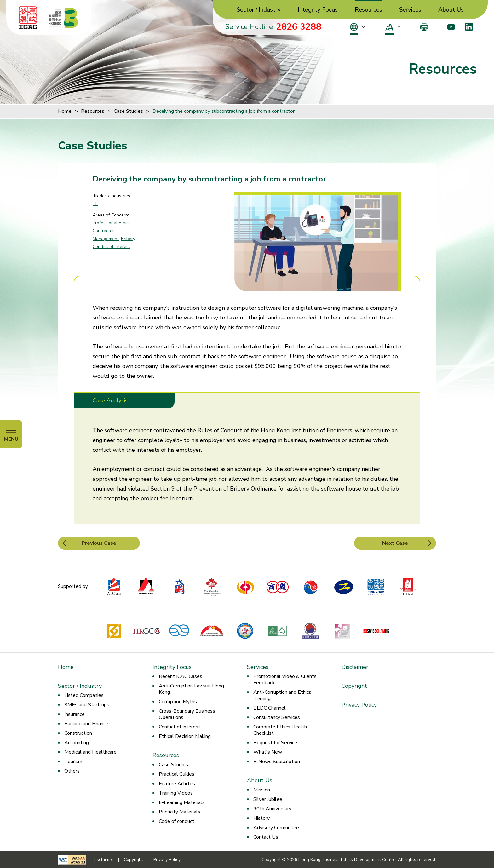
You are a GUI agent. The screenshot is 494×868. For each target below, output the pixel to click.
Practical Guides (177, 774)
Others (72, 771)
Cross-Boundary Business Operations (187, 714)
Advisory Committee (276, 828)
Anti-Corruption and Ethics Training (282, 695)
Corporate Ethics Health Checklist (280, 730)
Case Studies (128, 111)
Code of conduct (177, 821)
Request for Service (275, 743)
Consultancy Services (277, 717)
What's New (268, 752)
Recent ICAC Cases (181, 676)
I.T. (95, 204)
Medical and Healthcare (90, 752)
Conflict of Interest (111, 247)
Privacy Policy (359, 705)
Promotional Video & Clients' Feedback (286, 680)
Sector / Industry (259, 10)
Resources (368, 10)
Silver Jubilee (268, 799)
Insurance (75, 714)
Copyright (354, 686)
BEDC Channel (270, 708)
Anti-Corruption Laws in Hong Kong (191, 689)
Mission (262, 790)
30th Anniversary (272, 809)
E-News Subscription (277, 762)
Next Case (395, 543)
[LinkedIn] (469, 27)
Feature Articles (177, 784)
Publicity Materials (180, 812)
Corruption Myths (178, 702)
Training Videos (176, 793)
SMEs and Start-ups (87, 705)
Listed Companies (84, 695)
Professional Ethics (112, 223)
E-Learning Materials (182, 802)
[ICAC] (28, 18)
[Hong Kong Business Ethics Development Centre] (63, 18)
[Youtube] (451, 27)
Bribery (128, 239)
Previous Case (99, 543)
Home (65, 111)
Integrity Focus (318, 10)
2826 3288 (299, 27)
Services (410, 10)
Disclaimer (355, 667)
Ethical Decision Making (185, 736)
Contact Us (266, 837)
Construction (78, 733)
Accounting (77, 743)
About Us (451, 10)
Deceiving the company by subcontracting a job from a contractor (224, 111)
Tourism (73, 762)
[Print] (424, 27)
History (261, 818)
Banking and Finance (86, 724)
